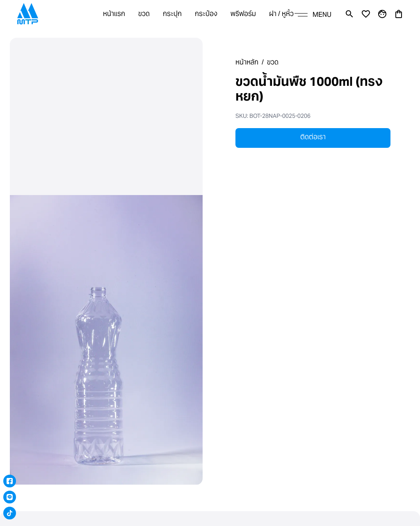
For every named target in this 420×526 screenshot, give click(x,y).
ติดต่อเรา (313, 137)
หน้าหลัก (247, 62)
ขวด (273, 62)
